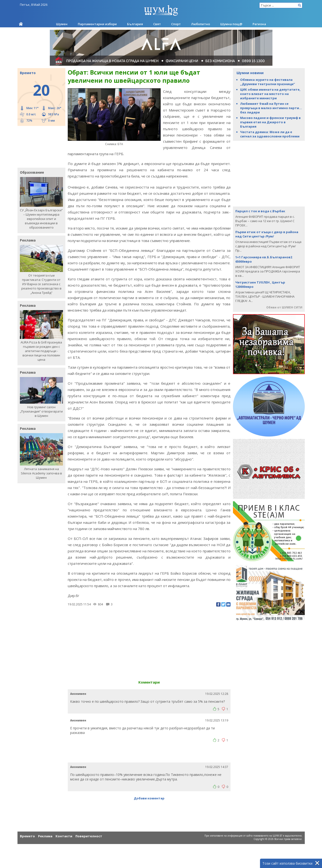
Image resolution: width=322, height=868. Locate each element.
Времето (27, 836)
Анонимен (78, 694)
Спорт (176, 24)
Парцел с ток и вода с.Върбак (260, 211)
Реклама (45, 836)
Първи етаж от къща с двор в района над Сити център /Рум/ (267, 234)
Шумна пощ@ (231, 24)
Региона (259, 24)
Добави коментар (149, 798)
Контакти (64, 836)
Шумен (62, 24)
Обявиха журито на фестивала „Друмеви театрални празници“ (268, 82)
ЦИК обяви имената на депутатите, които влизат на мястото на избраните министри (270, 94)
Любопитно (201, 24)
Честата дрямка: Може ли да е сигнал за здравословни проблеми (270, 134)
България (135, 24)
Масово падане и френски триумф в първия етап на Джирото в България (270, 122)
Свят (157, 24)
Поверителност (89, 836)
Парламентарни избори (97, 24)
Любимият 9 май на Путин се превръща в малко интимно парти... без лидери (271, 108)
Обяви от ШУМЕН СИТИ (284, 307)
